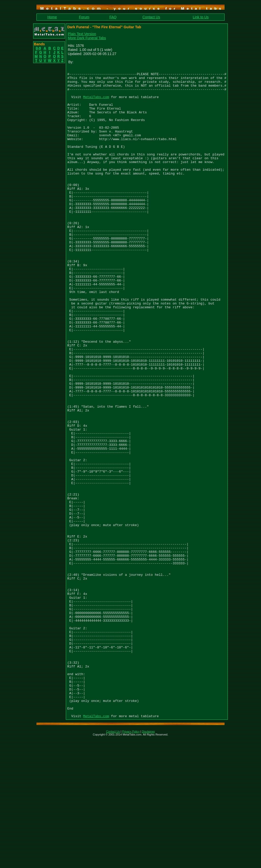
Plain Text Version (82, 34)
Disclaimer (148, 861)
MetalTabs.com (96, 103)
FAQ (113, 17)
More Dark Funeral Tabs (87, 38)
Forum (84, 17)
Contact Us (151, 17)
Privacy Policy (131, 861)
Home (52, 17)
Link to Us (201, 17)
